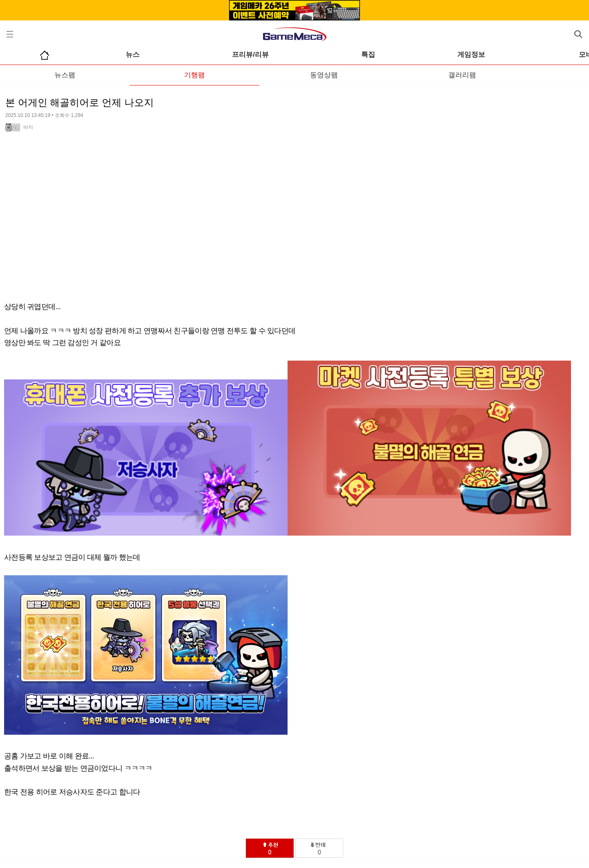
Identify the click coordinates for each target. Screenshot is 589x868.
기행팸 (194, 75)
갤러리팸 (462, 75)
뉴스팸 (65, 75)
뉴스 (133, 55)
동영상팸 (324, 75)
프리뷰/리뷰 (250, 55)
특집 (368, 55)
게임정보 (471, 55)
